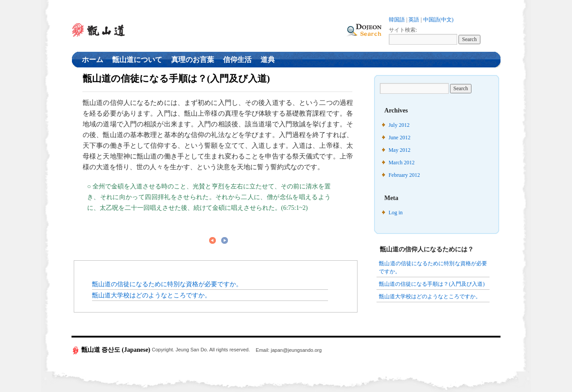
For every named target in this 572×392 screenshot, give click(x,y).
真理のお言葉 (193, 60)
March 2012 (401, 163)
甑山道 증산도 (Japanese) (112, 350)
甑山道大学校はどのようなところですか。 (151, 295)
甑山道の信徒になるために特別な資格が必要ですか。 (167, 284)
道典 (268, 60)
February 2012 (404, 175)
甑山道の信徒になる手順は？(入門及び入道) (432, 284)
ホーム (93, 60)
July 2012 (399, 125)
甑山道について (137, 60)
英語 (414, 20)
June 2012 (399, 138)
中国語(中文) (438, 20)
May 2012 (399, 150)
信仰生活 (237, 60)
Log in (395, 213)
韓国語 (397, 20)
